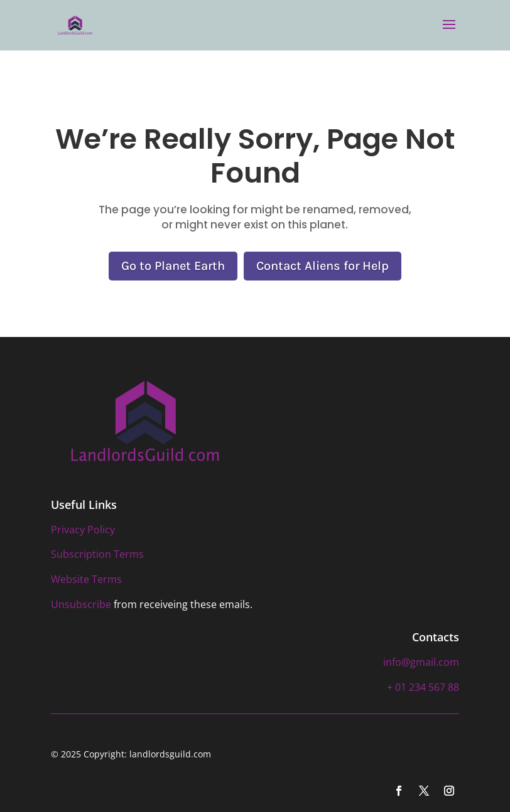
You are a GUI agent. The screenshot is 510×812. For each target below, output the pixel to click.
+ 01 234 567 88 (423, 687)
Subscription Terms (97, 554)
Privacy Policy (83, 530)
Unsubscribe (81, 604)
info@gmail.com (421, 662)
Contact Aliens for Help (323, 266)
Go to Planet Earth (173, 266)
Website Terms (86, 579)
